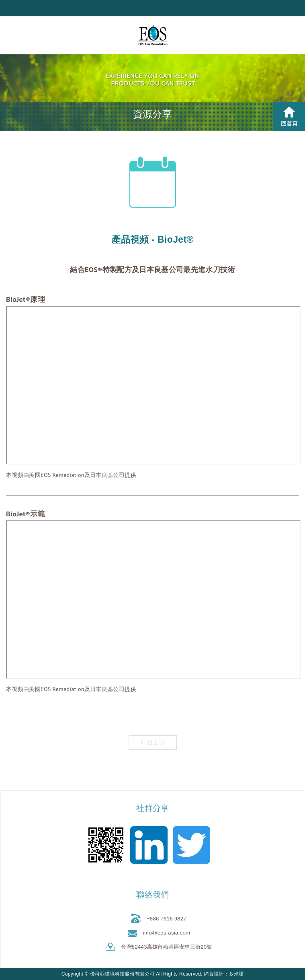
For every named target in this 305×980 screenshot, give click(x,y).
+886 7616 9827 (167, 919)
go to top (154, 973)
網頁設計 (214, 974)
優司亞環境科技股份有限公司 (153, 35)
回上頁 (152, 742)
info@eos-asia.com (167, 933)
